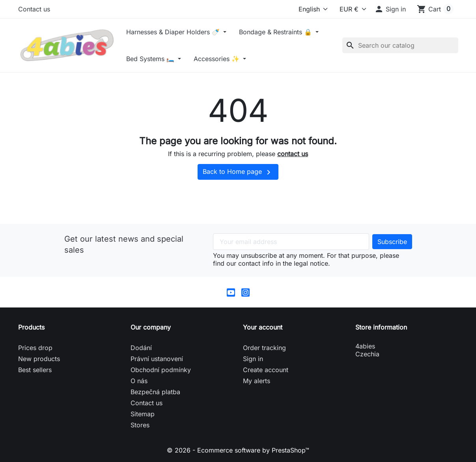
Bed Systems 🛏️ (151, 59)
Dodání (141, 348)
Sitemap (143, 414)
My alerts (257, 381)
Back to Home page (238, 172)
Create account (266, 370)
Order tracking (264, 348)
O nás (139, 381)
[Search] (400, 45)
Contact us (34, 9)
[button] (390, 9)
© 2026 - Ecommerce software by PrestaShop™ (238, 450)
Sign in (253, 359)
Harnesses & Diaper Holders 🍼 (174, 32)
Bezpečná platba (155, 392)
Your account (263, 327)
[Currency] (349, 9)
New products (39, 359)
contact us (293, 154)
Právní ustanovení (157, 359)
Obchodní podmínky (161, 370)
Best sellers (35, 370)
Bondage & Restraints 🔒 (276, 32)
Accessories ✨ (217, 59)
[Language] (311, 9)
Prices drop (35, 348)
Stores (140, 425)
